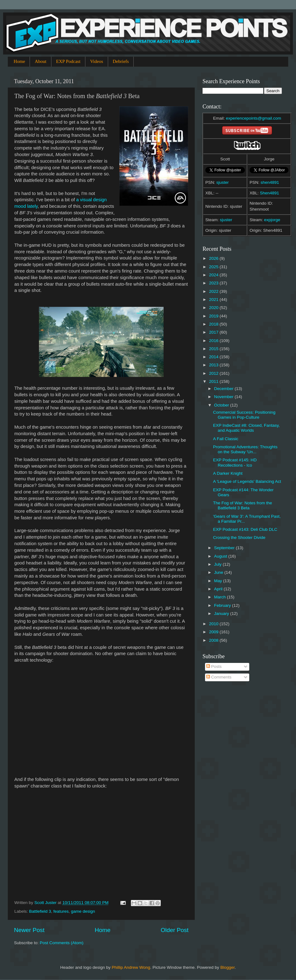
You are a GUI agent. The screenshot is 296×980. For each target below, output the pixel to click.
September (225, 548)
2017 (214, 332)
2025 (214, 267)
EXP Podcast (68, 61)
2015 (214, 349)
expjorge (272, 220)
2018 (214, 324)
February (223, 605)
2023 (214, 283)
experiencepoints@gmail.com (253, 118)
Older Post (175, 930)
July (218, 564)
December (224, 389)
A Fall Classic (226, 439)
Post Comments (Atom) (62, 943)
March (220, 597)
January (222, 614)
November (224, 397)
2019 (214, 316)
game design (83, 911)
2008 (214, 640)
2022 (214, 291)
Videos (97, 61)
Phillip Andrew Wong (131, 967)
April (219, 589)
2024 (214, 275)
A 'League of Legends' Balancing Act (247, 481)
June (219, 572)
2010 (214, 624)
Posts (214, 666)
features (61, 911)
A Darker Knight (228, 473)
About (41, 61)
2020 (214, 308)
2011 (214, 381)
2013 (214, 365)
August (221, 556)
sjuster (222, 182)
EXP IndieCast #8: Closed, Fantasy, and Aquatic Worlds (246, 428)
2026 (214, 258)
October (222, 405)
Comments (219, 677)
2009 (214, 632)
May (219, 581)
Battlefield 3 (40, 911)
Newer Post (29, 930)
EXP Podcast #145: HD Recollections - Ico (235, 462)
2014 (214, 357)
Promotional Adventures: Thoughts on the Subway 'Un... (245, 449)
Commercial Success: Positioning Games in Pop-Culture (244, 415)
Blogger (227, 967)
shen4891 (270, 182)
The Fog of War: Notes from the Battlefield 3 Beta (243, 505)
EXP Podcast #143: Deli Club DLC (245, 529)
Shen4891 (270, 193)
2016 (214, 341)
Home (19, 61)
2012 (214, 373)
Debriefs (121, 61)
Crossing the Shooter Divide (239, 538)
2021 (214, 300)
